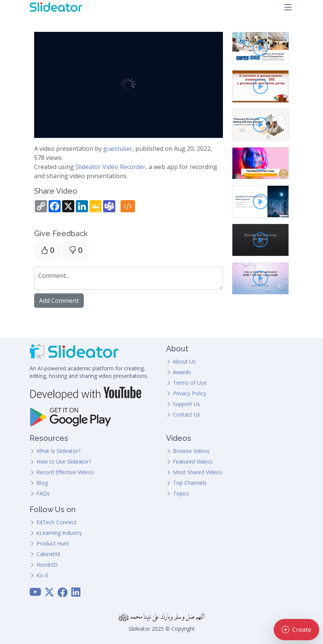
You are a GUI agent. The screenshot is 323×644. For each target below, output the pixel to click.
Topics (181, 493)
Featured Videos (193, 461)
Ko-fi (42, 575)
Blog (42, 483)
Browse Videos (191, 451)
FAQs (43, 493)
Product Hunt (53, 543)
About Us (184, 361)
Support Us (187, 404)
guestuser (118, 149)
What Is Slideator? (58, 451)
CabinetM (48, 554)
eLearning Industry (59, 533)
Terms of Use (190, 383)
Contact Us (187, 414)
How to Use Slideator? (64, 461)
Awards (182, 372)
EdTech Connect (56, 522)
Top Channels (190, 483)
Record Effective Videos (65, 472)
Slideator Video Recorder (111, 167)
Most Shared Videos (198, 472)
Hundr (47, 565)
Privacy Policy (190, 393)
